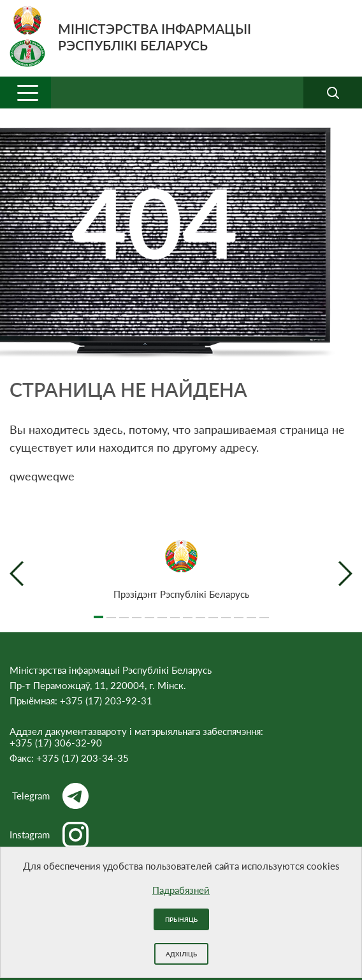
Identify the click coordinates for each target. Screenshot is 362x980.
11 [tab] (226, 612)
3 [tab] (124, 612)
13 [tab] (251, 612)
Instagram (49, 835)
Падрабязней (181, 890)
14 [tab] (264, 612)
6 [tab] (162, 612)
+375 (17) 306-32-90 (56, 743)
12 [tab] (239, 612)
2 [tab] (111, 612)
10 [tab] (213, 612)
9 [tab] (200, 612)
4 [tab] (137, 612)
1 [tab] (98, 612)
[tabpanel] (181, 570)
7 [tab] (175, 612)
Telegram (50, 796)
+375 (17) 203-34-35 (83, 758)
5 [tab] (149, 612)
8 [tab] (188, 612)
